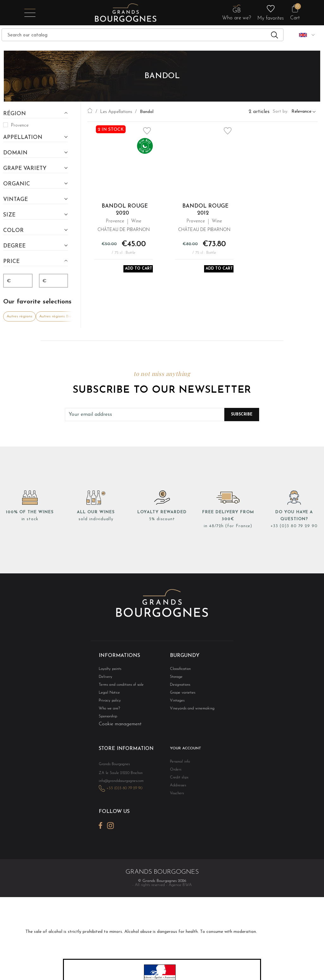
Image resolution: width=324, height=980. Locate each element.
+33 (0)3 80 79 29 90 (294, 526)
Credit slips (178, 780)
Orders (175, 771)
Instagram (110, 833)
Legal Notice (108, 693)
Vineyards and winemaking (190, 710)
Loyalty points (109, 668)
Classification (179, 668)
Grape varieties (181, 693)
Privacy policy (109, 701)
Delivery (105, 677)
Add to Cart (140, 270)
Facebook (100, 832)
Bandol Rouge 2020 (125, 210)
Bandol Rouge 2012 (205, 210)
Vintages (176, 701)
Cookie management (120, 726)
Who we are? (108, 710)
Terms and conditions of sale (119, 685)
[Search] (143, 35)
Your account (185, 750)
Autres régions (19, 316)
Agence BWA (180, 892)
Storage (176, 677)
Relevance (301, 112)
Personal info (179, 763)
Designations (179, 685)
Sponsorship (107, 718)
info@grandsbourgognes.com (119, 789)
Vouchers (176, 796)
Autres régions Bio (55, 316)
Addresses (177, 788)
